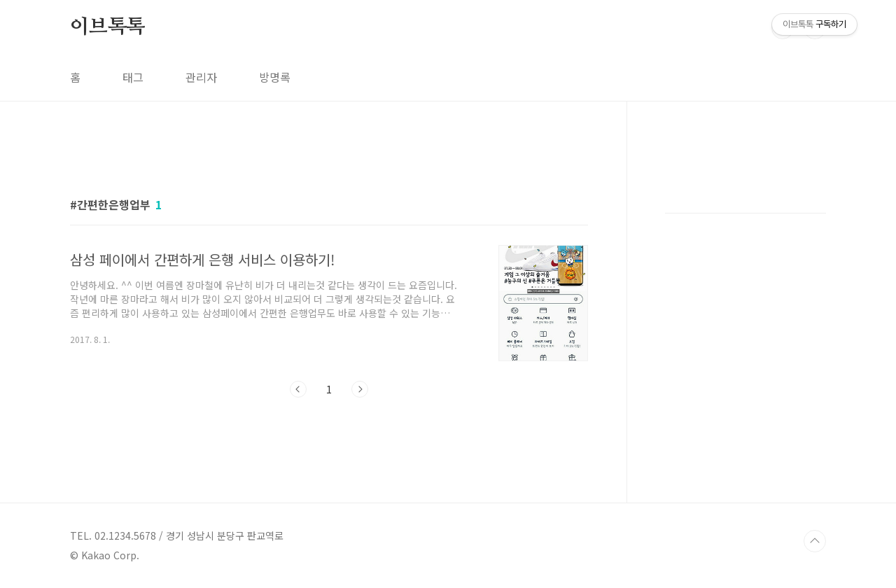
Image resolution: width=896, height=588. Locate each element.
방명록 (275, 77)
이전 (298, 389)
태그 (133, 77)
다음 (360, 389)
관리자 (201, 77)
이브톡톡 (107, 27)
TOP (815, 541)
